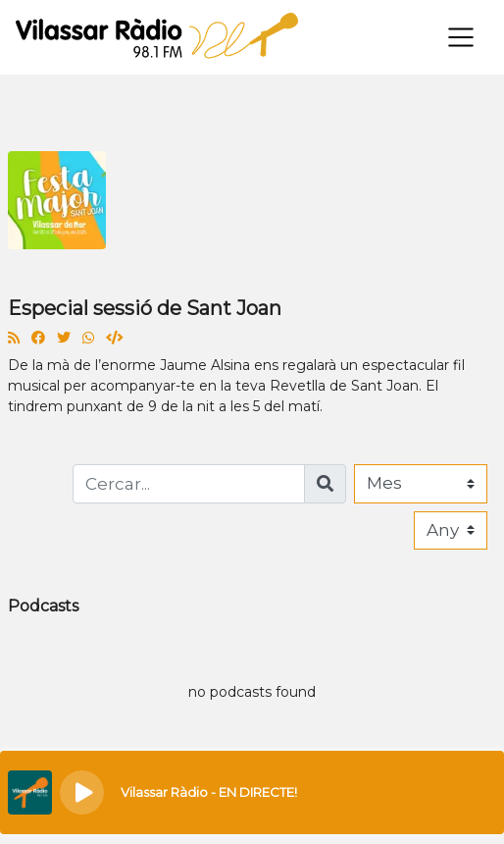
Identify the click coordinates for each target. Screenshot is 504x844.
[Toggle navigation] (461, 37)
